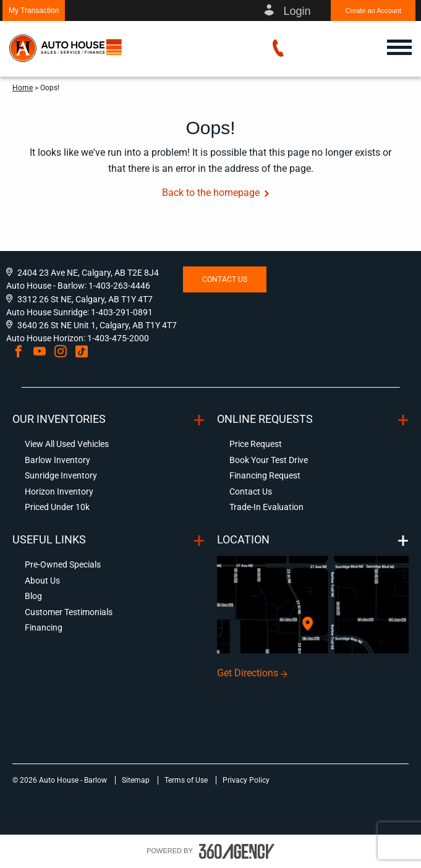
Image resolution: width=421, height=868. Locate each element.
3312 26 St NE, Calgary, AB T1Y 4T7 (85, 299)
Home (23, 88)
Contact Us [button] (225, 279)
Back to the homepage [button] (211, 193)
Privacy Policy (246, 780)
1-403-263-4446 (119, 286)
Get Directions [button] (248, 673)
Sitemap (137, 780)
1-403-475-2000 (118, 338)
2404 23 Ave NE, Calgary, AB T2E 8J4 (88, 273)
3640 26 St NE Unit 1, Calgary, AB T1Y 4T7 (97, 325)
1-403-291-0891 (122, 312)
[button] (34, 11)
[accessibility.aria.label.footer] (237, 851)
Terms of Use (187, 780)
